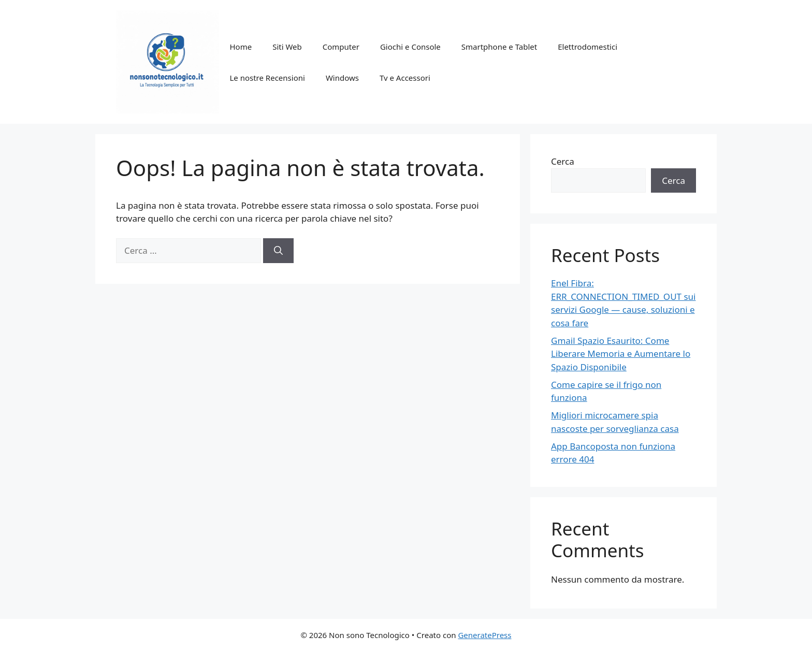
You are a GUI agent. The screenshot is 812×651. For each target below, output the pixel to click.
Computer (341, 47)
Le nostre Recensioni (267, 78)
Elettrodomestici (588, 47)
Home (241, 47)
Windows (342, 78)
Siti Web (287, 47)
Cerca (563, 161)
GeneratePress (484, 635)
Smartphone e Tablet (499, 47)
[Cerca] (278, 251)
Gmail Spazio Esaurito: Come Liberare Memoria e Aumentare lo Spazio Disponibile (621, 354)
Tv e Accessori (405, 78)
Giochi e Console (410, 47)
